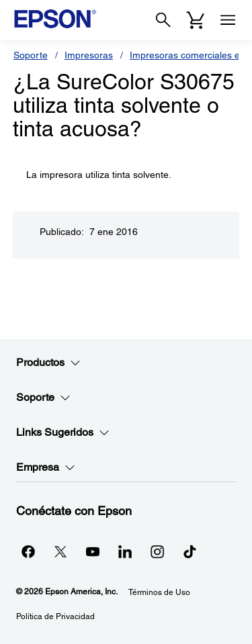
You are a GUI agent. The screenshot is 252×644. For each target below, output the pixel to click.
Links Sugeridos (63, 432)
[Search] (163, 20)
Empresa (46, 467)
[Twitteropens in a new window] (60, 551)
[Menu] (228, 20)
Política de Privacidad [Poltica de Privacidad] (55, 616)
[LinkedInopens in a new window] (125, 551)
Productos (48, 363)
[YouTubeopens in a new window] (93, 551)
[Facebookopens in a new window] (28, 551)
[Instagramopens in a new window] (157, 551)
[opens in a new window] (190, 551)
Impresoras (89, 55)
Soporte (31, 55)
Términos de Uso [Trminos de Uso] (159, 592)
